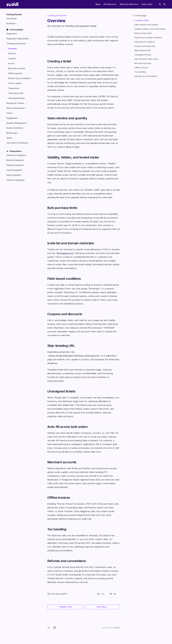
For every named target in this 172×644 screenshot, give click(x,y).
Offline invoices (141, 68)
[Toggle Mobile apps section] (13, 133)
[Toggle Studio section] (10, 138)
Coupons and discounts (145, 46)
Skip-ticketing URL (143, 50)
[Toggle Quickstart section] (12, 23)
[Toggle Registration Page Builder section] (19, 39)
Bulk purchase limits (143, 33)
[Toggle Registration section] (13, 34)
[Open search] (160, 4)
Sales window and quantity (146, 25)
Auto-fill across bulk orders (146, 59)
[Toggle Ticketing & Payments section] (17, 44)
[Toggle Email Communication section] (17, 108)
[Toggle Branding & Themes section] (16, 103)
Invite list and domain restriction (148, 37)
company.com (66, 253)
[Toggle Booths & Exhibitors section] (16, 128)
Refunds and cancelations (146, 76)
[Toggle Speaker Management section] (17, 123)
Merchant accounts (143, 63)
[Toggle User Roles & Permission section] (18, 143)
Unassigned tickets (143, 55)
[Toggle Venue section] (10, 113)
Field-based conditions (145, 42)
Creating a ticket (142, 20)
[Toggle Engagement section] (13, 118)
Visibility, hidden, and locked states (150, 29)
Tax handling (140, 72)
